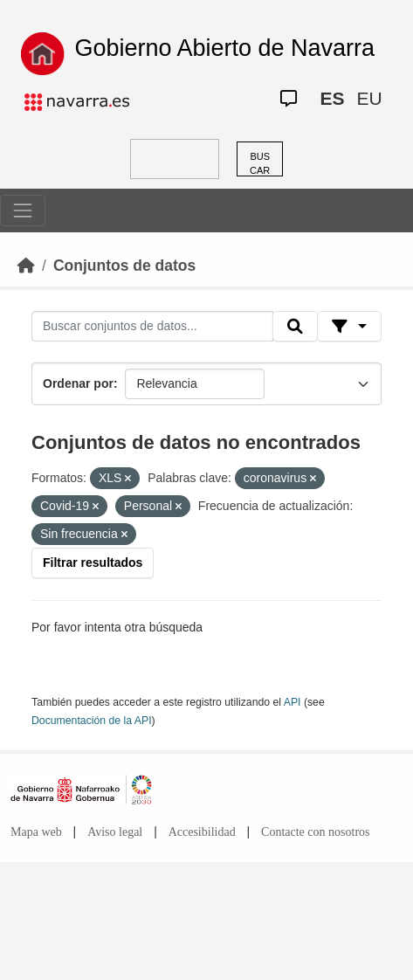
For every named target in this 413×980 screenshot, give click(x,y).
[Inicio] (26, 266)
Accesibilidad (202, 832)
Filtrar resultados (93, 562)
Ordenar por (78, 383)
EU (369, 98)
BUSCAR (260, 164)
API (293, 702)
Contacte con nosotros (315, 832)
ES (332, 98)
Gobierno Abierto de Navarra (224, 48)
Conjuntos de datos (124, 266)
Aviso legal (115, 832)
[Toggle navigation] (23, 210)
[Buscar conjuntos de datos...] (152, 327)
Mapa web (36, 832)
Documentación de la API (92, 721)
